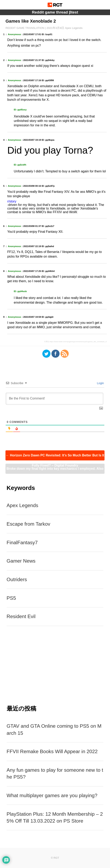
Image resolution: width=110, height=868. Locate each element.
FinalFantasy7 (22, 542)
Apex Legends (22, 505)
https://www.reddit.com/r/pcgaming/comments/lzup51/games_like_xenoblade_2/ (78, 342)
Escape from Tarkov (28, 524)
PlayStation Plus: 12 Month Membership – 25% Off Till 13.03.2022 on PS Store (55, 817)
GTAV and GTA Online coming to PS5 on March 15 (54, 729)
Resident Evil (21, 616)
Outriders (17, 579)
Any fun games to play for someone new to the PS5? (55, 773)
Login (100, 383)
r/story (12, 201)
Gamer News (21, 561)
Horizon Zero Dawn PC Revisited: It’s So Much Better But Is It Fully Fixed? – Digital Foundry (55, 457)
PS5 (11, 598)
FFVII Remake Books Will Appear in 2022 (52, 751)
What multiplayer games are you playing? (52, 795)
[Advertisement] (55, 665)
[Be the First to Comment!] (54, 399)
